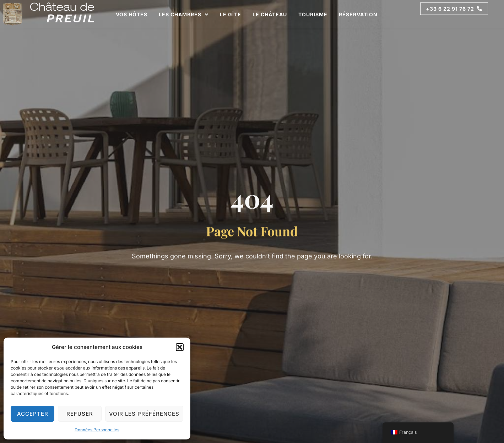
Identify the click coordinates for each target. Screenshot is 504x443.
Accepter (33, 414)
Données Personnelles (97, 430)
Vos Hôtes (132, 14)
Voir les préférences (144, 414)
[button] (180, 347)
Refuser (80, 414)
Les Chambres (184, 15)
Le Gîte (231, 14)
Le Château (270, 14)
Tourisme (313, 14)
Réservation (358, 14)
